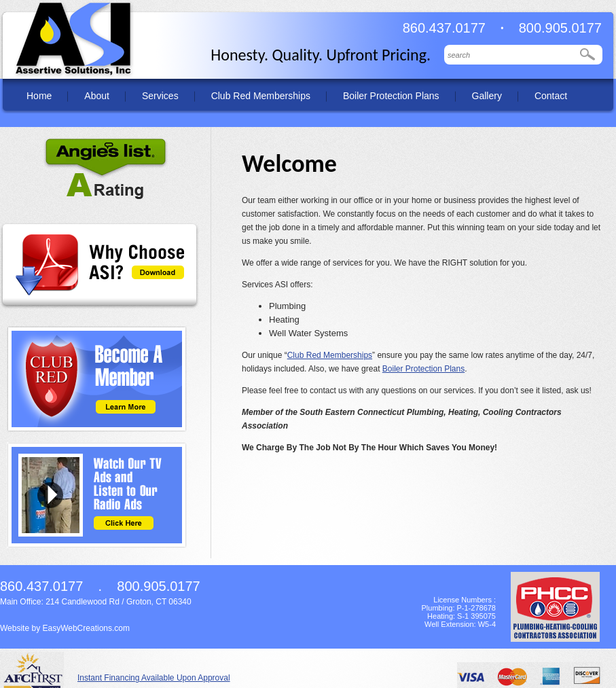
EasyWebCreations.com (86, 628)
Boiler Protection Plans (391, 96)
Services (160, 96)
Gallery (487, 96)
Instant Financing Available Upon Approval (154, 678)
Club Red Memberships (261, 96)
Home (39, 96)
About (97, 96)
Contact (551, 96)
